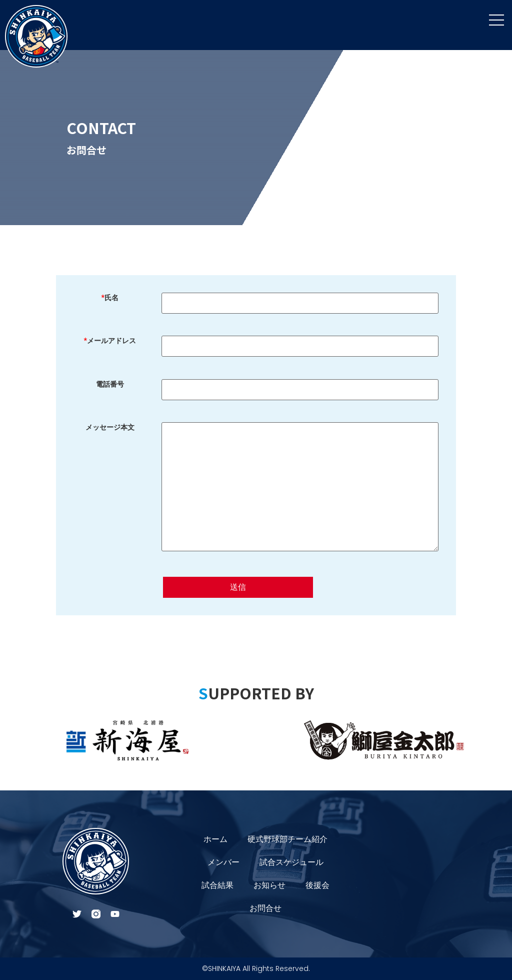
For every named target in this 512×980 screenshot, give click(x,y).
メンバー (223, 862)
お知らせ (269, 885)
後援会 (317, 885)
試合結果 (217, 885)
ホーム (215, 839)
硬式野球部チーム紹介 (287, 839)
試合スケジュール (291, 862)
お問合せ (265, 908)
